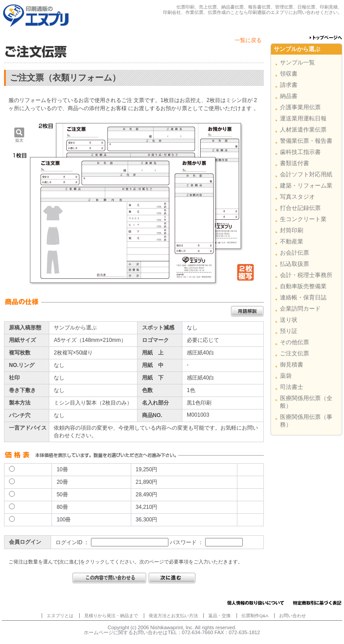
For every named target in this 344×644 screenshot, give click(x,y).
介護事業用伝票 (300, 107)
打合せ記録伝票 (300, 208)
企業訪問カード (300, 309)
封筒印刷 (292, 230)
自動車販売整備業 (303, 286)
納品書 (289, 96)
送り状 (289, 320)
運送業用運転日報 (303, 118)
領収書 (289, 74)
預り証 (289, 331)
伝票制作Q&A (255, 616)
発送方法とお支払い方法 (173, 616)
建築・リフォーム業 (306, 186)
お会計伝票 (295, 253)
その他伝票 (295, 342)
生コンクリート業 (303, 219)
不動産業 (292, 241)
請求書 (289, 85)
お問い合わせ (292, 616)
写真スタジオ (297, 197)
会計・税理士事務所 (306, 275)
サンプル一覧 (297, 62)
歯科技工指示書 (300, 152)
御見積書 (292, 365)
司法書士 (292, 387)
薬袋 (286, 376)
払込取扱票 (295, 264)
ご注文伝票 (295, 353)
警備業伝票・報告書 (306, 141)
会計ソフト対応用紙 (306, 174)
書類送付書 (295, 163)
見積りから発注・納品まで (111, 616)
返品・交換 (219, 616)
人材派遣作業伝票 (303, 130)
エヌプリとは (60, 616)
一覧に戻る (248, 40)
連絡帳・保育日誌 (303, 297)
